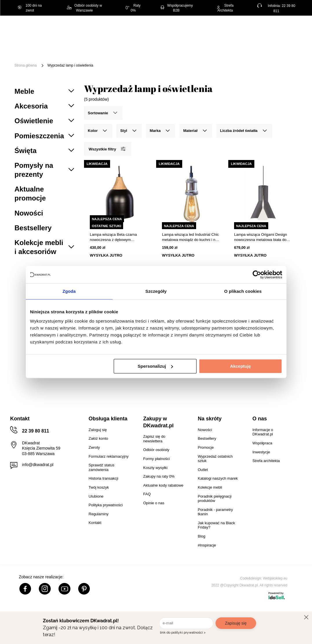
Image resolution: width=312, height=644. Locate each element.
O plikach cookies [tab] (243, 291)
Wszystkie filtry (107, 149)
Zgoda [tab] (69, 291)
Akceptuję (240, 366)
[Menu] (33, 52)
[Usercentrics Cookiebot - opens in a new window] (257, 275)
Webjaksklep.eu (275, 578)
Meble (82, 48)
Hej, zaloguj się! (241, 30)
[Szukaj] (195, 30)
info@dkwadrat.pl (38, 465)
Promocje (120, 56)
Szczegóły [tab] (156, 291)
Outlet (93, 56)
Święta (58, 48)
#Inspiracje (153, 56)
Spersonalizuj (155, 366)
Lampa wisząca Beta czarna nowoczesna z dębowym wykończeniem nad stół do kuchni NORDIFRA (118, 237)
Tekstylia (287, 48)
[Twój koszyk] (288, 30)
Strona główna (26, 65)
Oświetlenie (63, 56)
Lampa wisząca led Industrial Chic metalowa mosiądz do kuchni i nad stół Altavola (191, 237)
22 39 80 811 (35, 431)
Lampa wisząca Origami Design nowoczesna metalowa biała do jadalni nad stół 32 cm (261, 237)
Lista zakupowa (271, 26)
